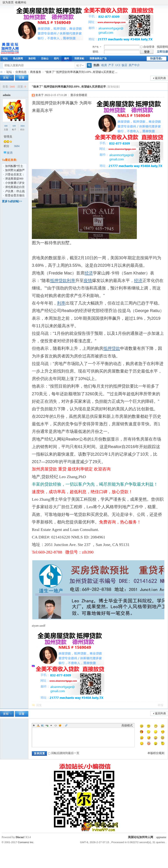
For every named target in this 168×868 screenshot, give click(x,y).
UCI (118, 65)
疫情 (88, 281)
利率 (71, 281)
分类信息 (21, 72)
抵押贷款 (58, 281)
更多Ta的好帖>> (12, 201)
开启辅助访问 (165, 2)
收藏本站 (21, 2)
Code (56, 725)
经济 (89, 273)
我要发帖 (79, 58)
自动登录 (147, 47)
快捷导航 (156, 58)
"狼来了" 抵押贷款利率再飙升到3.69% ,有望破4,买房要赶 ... (81, 72)
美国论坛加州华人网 (1, 72)
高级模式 (127, 725)
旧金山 (45, 58)
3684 (22, 126)
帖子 (79, 65)
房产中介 (134, 65)
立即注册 (162, 52)
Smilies (60, 725)
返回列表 (160, 78)
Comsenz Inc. (26, 842)
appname (161, 837)
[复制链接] (113, 87)
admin (7, 95)
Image (43, 725)
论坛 (5, 58)
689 (14, 126)
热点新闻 (18, 58)
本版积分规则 (156, 753)
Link (47, 725)
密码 (95, 52)
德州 (66, 58)
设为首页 (8, 2)
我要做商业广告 (98, 58)
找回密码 (162, 47)
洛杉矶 (32, 58)
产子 (111, 65)
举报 (160, 705)
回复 (39, 705)
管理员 (8, 137)
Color (38, 725)
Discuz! (20, 837)
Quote (51, 725)
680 (6, 126)
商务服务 (36, 72)
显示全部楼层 (79, 95)
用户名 (96, 47)
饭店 (124, 65)
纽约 (56, 58)
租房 (104, 65)
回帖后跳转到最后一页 (64, 753)
